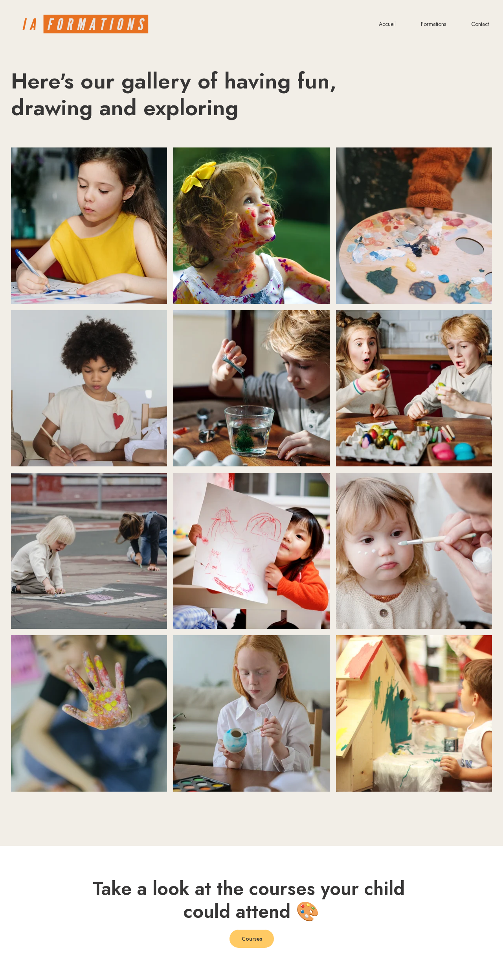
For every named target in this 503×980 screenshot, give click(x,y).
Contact (480, 24)
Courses (252, 939)
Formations (433, 24)
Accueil (387, 24)
